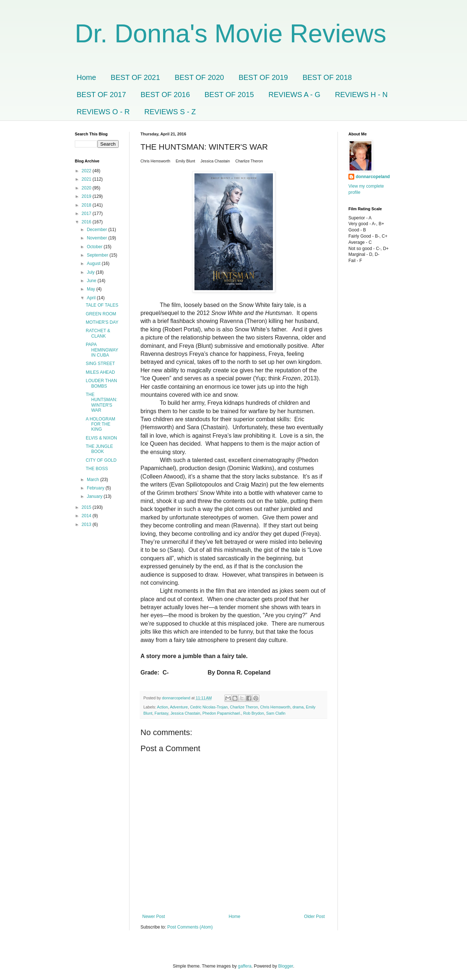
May (92, 289)
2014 (87, 516)
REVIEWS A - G (294, 95)
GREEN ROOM (101, 314)
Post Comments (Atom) (190, 927)
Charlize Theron (244, 707)
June (92, 281)
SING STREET (100, 364)
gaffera (245, 966)
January (95, 496)
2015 (87, 507)
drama (298, 707)
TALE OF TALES (102, 305)
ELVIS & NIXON (101, 438)
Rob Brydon (254, 713)
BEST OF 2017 (101, 95)
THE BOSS (97, 469)
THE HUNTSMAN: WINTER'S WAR (101, 402)
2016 (87, 222)
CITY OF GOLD (101, 460)
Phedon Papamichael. (222, 713)
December (98, 230)
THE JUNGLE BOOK (99, 449)
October (95, 247)
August (94, 264)
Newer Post (154, 916)
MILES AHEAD (100, 372)
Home (86, 77)
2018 (87, 205)
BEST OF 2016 (165, 95)
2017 (87, 214)
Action (162, 707)
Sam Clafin (276, 713)
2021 (87, 179)
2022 (87, 171)
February (96, 488)
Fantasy (162, 713)
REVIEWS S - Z (170, 112)
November (98, 238)
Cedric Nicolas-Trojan (209, 707)
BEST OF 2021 (135, 77)
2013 (87, 524)
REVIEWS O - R (103, 112)
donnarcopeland (373, 177)
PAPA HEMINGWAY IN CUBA (102, 350)
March (94, 480)
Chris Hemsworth (275, 707)
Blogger (286, 966)
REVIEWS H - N (361, 95)
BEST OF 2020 (199, 77)
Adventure (179, 707)
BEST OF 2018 (327, 77)
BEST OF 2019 (263, 77)
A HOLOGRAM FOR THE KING (101, 424)
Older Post (314, 916)
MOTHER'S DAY (102, 322)
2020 (87, 188)
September (98, 255)
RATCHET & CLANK (98, 333)
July (91, 272)
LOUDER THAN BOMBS (101, 383)
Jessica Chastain (185, 713)
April (92, 298)
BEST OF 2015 (229, 95)
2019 (87, 196)
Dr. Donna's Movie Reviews (231, 34)
